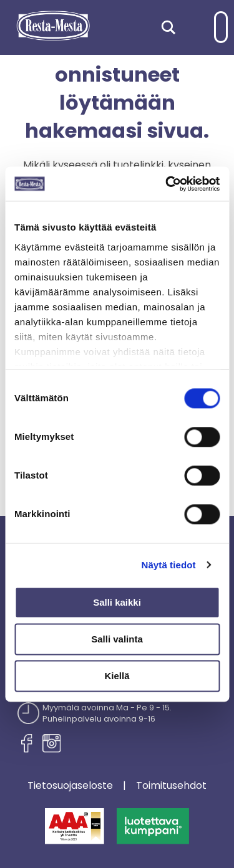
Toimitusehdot (171, 786)
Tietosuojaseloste (70, 786)
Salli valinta (117, 639)
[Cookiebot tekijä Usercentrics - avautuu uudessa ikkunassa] (167, 184)
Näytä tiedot (169, 565)
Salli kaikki (117, 602)
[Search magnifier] (168, 27)
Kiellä (117, 676)
